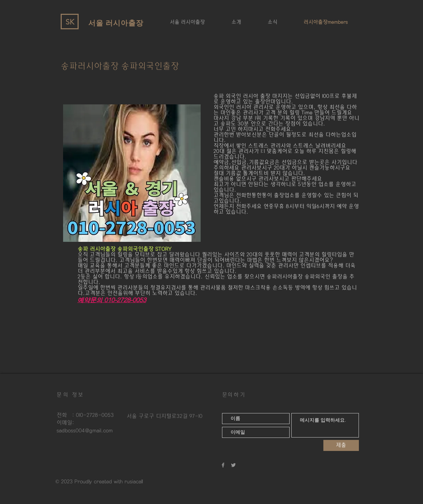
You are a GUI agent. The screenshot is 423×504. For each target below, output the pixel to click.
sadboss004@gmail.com (85, 431)
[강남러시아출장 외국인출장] (223, 465)
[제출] (341, 445)
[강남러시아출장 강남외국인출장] (233, 465)
